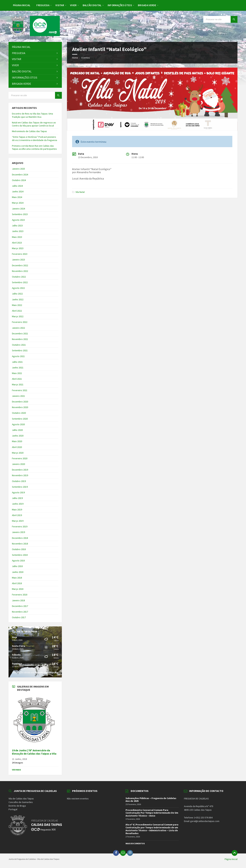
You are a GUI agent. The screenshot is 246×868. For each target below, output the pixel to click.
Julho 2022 (17, 294)
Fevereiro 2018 (20, 595)
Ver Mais (16, 770)
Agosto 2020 (18, 424)
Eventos (86, 58)
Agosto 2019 (18, 492)
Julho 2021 (17, 362)
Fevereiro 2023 (20, 254)
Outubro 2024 (19, 180)
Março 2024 (18, 203)
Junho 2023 (18, 231)
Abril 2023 (17, 243)
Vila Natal (80, 192)
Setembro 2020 (20, 419)
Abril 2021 (17, 379)
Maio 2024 (17, 197)
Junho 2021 (18, 368)
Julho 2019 (17, 498)
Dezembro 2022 (20, 265)
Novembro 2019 (20, 475)
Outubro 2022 (19, 277)
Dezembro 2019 (20, 470)
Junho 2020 (18, 436)
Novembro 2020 (20, 407)
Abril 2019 (17, 515)
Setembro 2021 (20, 350)
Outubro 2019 (19, 481)
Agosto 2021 (18, 356)
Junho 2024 (18, 191)
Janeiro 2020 (18, 464)
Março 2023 (18, 248)
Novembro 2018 (20, 544)
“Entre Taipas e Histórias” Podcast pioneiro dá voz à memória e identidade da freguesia (35, 138)
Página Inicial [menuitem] (231, 859)
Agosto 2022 (18, 288)
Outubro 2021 (19, 345)
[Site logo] (34, 35)
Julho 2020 (17, 430)
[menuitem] (22, 5)
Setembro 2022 (20, 282)
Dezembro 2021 (20, 333)
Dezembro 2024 (20, 175)
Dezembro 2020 (20, 402)
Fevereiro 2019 (20, 526)
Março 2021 (18, 384)
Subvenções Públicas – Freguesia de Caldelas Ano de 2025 (151, 800)
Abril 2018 (17, 583)
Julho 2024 (17, 186)
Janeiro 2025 (18, 169)
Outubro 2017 (19, 617)
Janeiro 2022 (18, 328)
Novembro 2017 (20, 612)
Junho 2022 (18, 299)
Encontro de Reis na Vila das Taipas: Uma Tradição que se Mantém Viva (32, 115)
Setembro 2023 (20, 214)
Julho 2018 (17, 566)
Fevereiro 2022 (20, 322)
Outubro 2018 (19, 549)
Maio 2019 (17, 510)
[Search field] (220, 19)
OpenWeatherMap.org (46, 672)
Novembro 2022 (20, 271)
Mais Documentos (135, 843)
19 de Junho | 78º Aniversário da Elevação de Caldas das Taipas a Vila (34, 752)
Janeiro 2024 (18, 209)
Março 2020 (18, 453)
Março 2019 (18, 521)
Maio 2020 (17, 441)
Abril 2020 (17, 447)
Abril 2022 (17, 311)
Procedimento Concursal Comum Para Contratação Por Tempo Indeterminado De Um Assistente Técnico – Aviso (152, 813)
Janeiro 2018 (18, 600)
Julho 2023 (17, 226)
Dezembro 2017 (20, 606)
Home (75, 58)
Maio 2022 (17, 305)
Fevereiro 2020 (20, 458)
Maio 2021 (17, 373)
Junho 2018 (18, 572)
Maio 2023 (17, 237)
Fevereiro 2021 (20, 390)
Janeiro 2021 (18, 396)
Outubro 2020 (19, 413)
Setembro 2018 (20, 555)
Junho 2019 (18, 504)
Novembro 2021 (20, 339)
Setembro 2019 (20, 487)
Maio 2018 (17, 578)
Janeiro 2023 (18, 260)
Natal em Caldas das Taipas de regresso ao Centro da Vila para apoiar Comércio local (34, 124)
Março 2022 (18, 316)
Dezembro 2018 (20, 538)
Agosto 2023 (18, 220)
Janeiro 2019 (18, 532)
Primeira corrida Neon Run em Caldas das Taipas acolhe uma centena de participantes (34, 147)
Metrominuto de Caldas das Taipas (29, 131)
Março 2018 (18, 589)
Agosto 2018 (18, 561)
